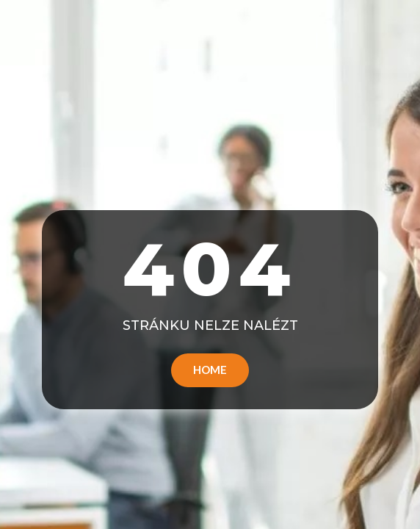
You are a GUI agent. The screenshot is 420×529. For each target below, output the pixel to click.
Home (210, 370)
